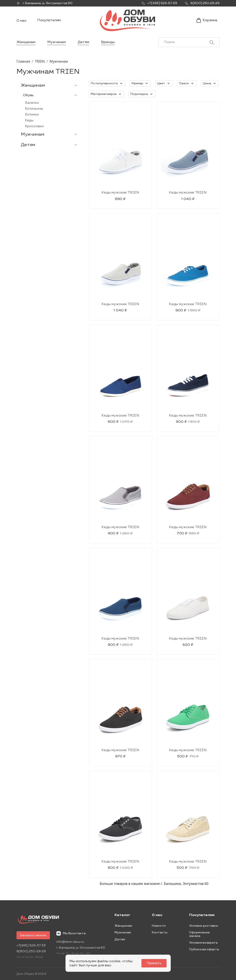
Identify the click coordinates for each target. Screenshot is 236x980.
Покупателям (49, 20)
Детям (83, 42)
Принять (154, 963)
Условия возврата (203, 943)
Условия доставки (204, 926)
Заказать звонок (33, 935)
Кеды (29, 120)
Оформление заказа (199, 934)
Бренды (108, 42)
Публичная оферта (204, 949)
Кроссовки (34, 126)
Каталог (122, 915)
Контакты (160, 932)
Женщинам (26, 42)
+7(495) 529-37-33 (31, 945)
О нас (21, 21)
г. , (44, 3)
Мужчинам (57, 42)
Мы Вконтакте (71, 933)
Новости (159, 926)
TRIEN (40, 61)
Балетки (32, 103)
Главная (23, 61)
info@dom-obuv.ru (70, 942)
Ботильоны (34, 109)
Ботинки (32, 115)
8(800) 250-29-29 (31, 951)
